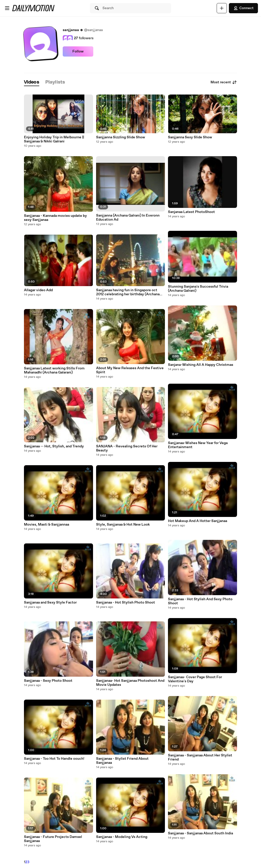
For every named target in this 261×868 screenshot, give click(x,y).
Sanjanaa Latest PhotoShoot (191, 212)
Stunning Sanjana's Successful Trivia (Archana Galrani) (198, 289)
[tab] (32, 82)
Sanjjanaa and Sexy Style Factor (50, 603)
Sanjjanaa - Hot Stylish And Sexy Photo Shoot (200, 601)
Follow (78, 51)
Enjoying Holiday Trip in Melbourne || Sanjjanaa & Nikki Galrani (54, 139)
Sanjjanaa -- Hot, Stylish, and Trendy (54, 446)
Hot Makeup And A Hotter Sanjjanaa (198, 521)
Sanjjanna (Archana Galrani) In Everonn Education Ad (128, 218)
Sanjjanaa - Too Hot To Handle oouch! (54, 759)
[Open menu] (7, 8)
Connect (243, 8)
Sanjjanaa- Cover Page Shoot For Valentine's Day (195, 679)
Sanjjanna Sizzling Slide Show (121, 137)
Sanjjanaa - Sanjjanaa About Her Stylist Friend (200, 757)
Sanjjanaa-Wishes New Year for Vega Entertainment (198, 445)
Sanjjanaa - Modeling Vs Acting (122, 837)
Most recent (224, 82)
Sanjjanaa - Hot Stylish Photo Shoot (126, 603)
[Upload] (222, 8)
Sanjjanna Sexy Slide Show (190, 137)
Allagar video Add (38, 290)
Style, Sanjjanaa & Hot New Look (123, 525)
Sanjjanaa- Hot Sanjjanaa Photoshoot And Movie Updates (130, 683)
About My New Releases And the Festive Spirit (130, 370)
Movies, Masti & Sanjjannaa (47, 525)
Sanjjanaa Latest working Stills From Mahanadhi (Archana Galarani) (54, 370)
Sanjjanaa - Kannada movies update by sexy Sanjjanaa (55, 218)
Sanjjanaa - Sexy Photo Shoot (48, 681)
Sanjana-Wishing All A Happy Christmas (201, 365)
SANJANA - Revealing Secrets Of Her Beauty (127, 448)
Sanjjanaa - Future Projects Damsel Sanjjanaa (53, 839)
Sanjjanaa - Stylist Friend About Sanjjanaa (122, 761)
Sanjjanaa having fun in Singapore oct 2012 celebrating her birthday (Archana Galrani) (128, 292)
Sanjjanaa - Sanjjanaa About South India (200, 833)
